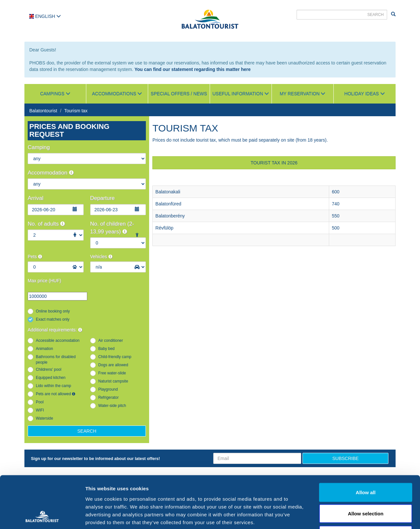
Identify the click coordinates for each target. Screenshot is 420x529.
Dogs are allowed (113, 365)
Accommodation (51, 173)
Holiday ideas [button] (365, 94)
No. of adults (46, 224)
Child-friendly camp (115, 357)
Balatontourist (43, 111)
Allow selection (365, 465)
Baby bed (106, 349)
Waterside (44, 418)
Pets (35, 257)
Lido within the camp (53, 386)
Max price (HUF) (44, 281)
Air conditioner (111, 341)
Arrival (35, 198)
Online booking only (53, 311)
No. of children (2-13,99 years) (112, 228)
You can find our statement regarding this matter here (193, 69)
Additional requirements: (55, 330)
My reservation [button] (303, 94)
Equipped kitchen (51, 378)
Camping (39, 147)
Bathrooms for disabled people (56, 360)
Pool (40, 402)
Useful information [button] (241, 94)
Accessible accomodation (58, 341)
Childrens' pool (49, 369)
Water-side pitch (112, 406)
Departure (103, 198)
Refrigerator (109, 397)
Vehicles (101, 257)
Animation (44, 349)
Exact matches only (53, 319)
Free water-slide (112, 373)
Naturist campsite (113, 381)
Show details (342, 516)
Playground (108, 389)
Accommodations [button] (117, 94)
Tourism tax (76, 111)
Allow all (366, 444)
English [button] (45, 16)
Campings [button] (55, 94)
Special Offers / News (179, 94)
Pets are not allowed (56, 394)
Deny (366, 486)
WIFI (40, 410)
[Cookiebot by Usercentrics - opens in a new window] (42, 516)
